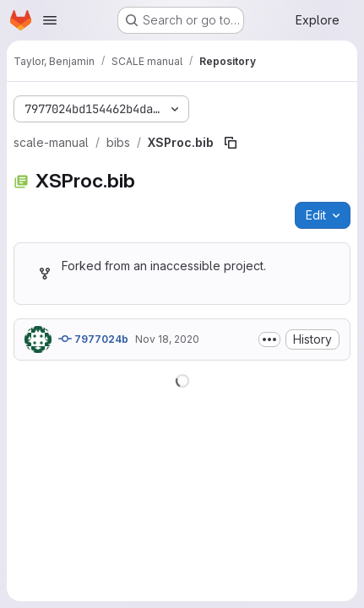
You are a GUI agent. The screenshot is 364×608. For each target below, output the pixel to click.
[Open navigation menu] (50, 20)
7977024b (93, 339)
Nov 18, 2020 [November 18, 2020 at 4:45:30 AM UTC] (167, 339)
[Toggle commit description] (269, 339)
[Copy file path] (231, 143)
